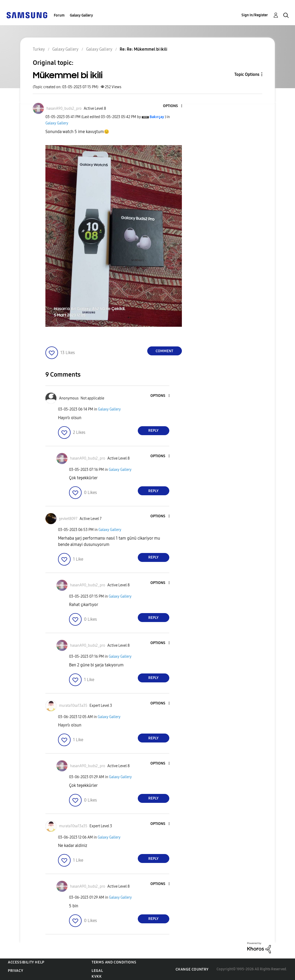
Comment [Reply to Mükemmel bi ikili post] (164, 351)
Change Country (192, 969)
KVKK (97, 976)
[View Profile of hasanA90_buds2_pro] (64, 109)
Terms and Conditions (114, 962)
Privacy (15, 971)
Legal (97, 971)
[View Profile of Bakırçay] (157, 117)
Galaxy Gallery (81, 15)
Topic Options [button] (247, 74)
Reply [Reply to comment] (153, 431)
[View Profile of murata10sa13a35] (73, 706)
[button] (173, 106)
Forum (59, 15)
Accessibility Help (26, 962)
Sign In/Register (255, 15)
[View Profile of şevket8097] (68, 519)
